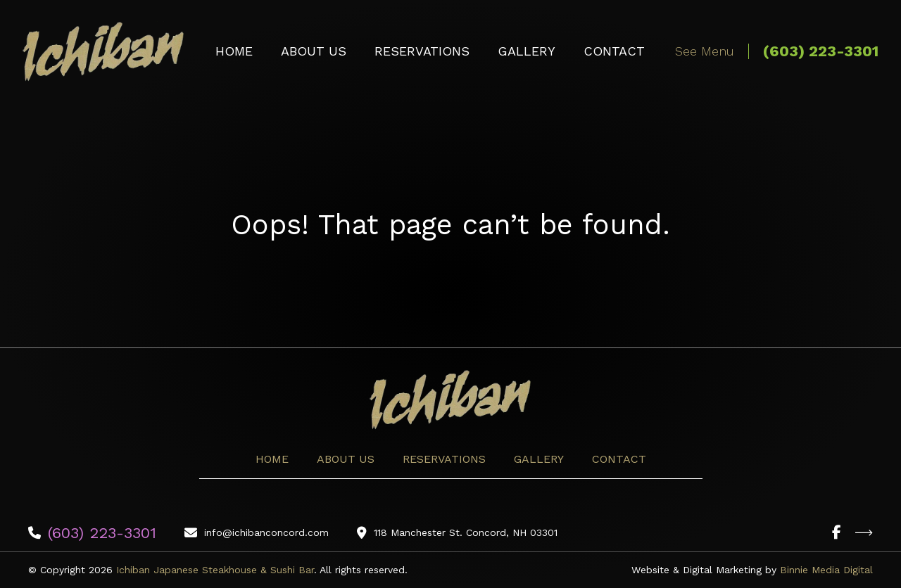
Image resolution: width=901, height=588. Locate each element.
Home (234, 51)
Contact (614, 51)
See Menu (705, 51)
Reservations (422, 51)
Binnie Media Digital (826, 570)
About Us (314, 51)
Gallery (527, 51)
